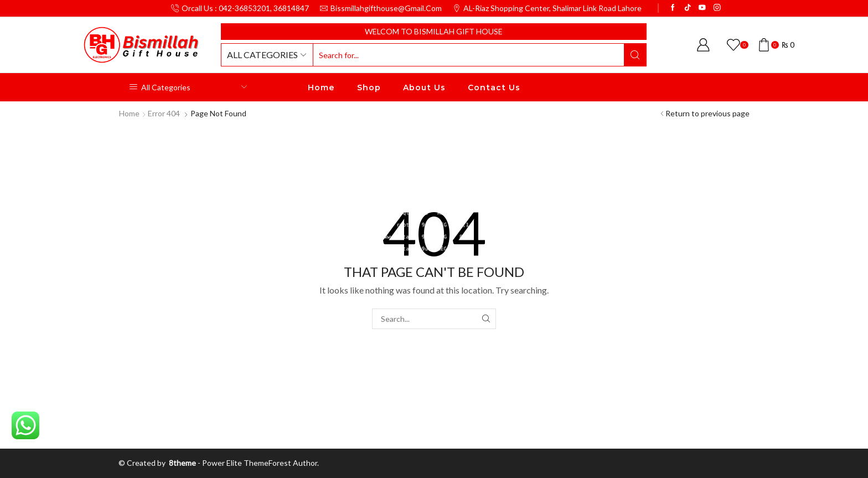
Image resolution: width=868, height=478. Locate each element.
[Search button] (635, 55)
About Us (424, 88)
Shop (369, 88)
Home (321, 88)
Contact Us (494, 88)
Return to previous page (707, 113)
